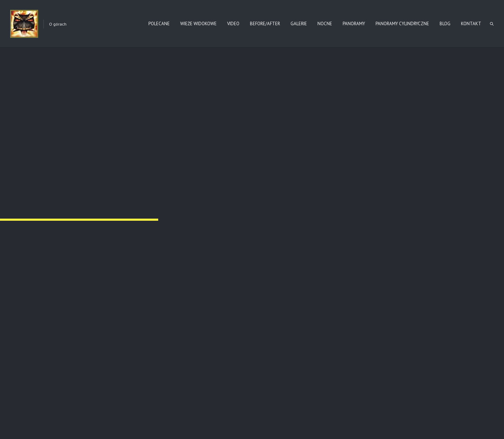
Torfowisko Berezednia (367, 307)
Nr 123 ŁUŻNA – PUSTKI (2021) (229, 307)
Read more (110, 341)
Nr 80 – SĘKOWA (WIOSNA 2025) (89, 307)
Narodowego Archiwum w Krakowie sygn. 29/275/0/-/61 (271, 67)
